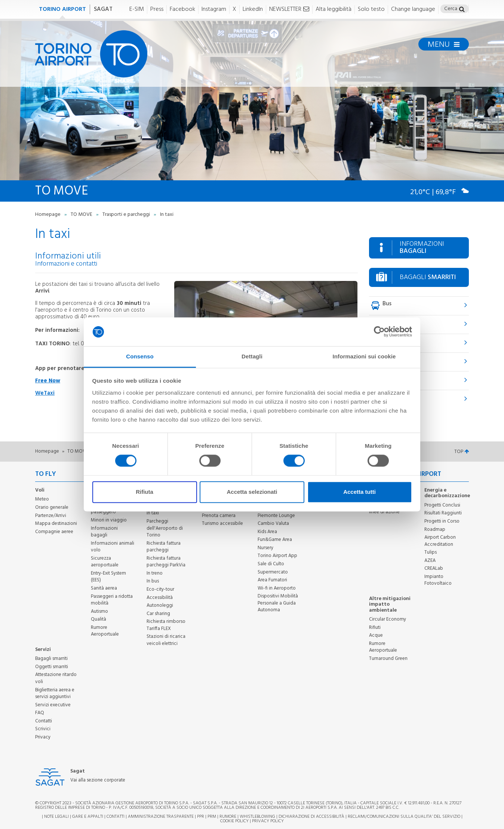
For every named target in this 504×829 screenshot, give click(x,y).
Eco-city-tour (160, 589)
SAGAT (103, 9)
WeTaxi (45, 393)
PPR (201, 817)
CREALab (434, 568)
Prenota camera (219, 516)
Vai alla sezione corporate (98, 781)
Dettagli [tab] (252, 356)
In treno (155, 573)
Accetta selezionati (252, 492)
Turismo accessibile (222, 524)
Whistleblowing (257, 817)
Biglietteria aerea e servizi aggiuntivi (55, 694)
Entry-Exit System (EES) (108, 577)
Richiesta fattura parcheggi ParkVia (166, 562)
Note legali (56, 817)
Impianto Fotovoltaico (438, 580)
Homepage (48, 215)
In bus (153, 581)
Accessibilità (160, 598)
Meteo (42, 499)
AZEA (430, 561)
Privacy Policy (268, 821)
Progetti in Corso (442, 521)
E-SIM (137, 10)
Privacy (43, 737)
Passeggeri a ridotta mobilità (112, 600)
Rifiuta (145, 492)
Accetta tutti (359, 492)
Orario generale (52, 507)
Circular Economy (388, 619)
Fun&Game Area (275, 540)
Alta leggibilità (334, 10)
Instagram (214, 10)
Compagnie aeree (54, 532)
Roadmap (435, 530)
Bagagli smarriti (51, 659)
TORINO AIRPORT (62, 9)
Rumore (228, 817)
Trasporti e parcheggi (127, 215)
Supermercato (273, 572)
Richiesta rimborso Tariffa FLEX (166, 625)
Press (157, 10)
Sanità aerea (104, 588)
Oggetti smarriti (52, 667)
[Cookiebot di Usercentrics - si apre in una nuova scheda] (379, 332)
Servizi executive (53, 705)
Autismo (99, 611)
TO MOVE (82, 215)
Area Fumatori (272, 580)
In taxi (153, 513)
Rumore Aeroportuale (105, 631)
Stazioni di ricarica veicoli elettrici (166, 640)
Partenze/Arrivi (51, 516)
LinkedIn (253, 10)
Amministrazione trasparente (161, 817)
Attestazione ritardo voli (56, 678)
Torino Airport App (277, 556)
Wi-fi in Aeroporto (277, 588)
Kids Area (267, 532)
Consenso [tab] (140, 356)
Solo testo (371, 10)
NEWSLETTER (289, 10)
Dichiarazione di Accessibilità (311, 817)
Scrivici (43, 729)
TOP (462, 452)
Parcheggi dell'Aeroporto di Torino (165, 528)
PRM (212, 817)
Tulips (431, 552)
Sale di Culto (271, 564)
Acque (376, 635)
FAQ (40, 713)
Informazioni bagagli (104, 532)
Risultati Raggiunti (443, 513)
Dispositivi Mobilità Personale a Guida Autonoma (278, 603)
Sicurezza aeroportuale (105, 562)
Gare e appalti (88, 817)
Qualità (99, 619)
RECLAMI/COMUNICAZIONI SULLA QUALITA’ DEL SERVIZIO (405, 817)
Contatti (44, 721)
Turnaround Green (388, 659)
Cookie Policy (234, 821)
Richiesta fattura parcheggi (164, 547)
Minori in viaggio (109, 520)
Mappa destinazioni (56, 524)
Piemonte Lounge (276, 516)
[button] (462, 10)
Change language (413, 10)
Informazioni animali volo (113, 547)
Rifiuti (375, 628)
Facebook (182, 10)
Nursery (265, 548)
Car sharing (158, 614)
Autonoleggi (160, 605)
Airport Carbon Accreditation (440, 541)
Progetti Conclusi (442, 505)
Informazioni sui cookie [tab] (364, 356)
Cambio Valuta (273, 524)
